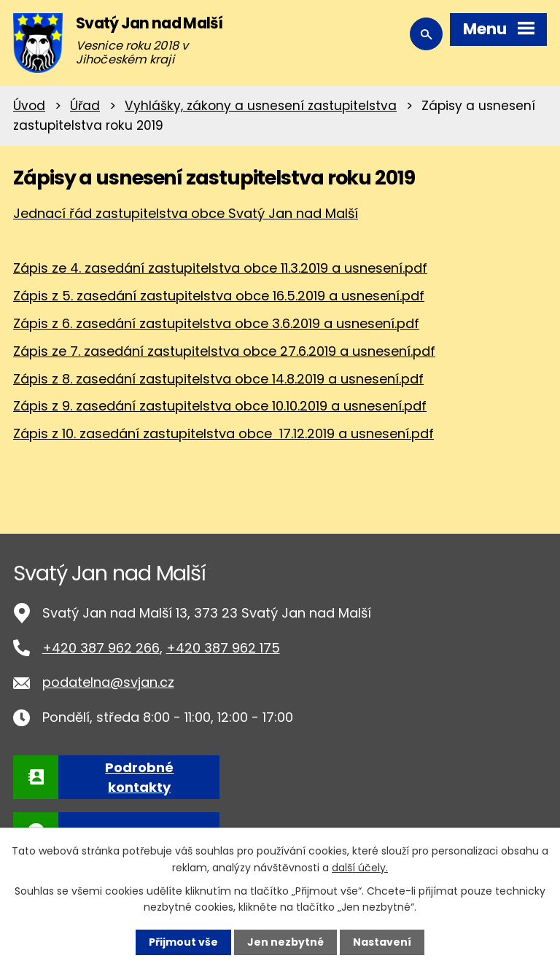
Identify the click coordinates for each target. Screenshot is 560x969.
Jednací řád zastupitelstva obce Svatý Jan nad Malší (186, 213)
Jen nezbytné (285, 942)
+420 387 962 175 (223, 648)
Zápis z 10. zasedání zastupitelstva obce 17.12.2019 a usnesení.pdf (223, 433)
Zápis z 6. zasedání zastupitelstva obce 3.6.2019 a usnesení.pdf (216, 323)
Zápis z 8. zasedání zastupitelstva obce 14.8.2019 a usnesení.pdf (218, 379)
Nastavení (382, 942)
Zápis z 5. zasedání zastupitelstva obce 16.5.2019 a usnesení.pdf (219, 296)
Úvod (29, 106)
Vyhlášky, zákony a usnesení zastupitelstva (261, 106)
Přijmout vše (183, 942)
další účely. (360, 867)
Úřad (85, 106)
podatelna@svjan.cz (108, 682)
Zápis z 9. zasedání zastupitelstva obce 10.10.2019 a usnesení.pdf (220, 406)
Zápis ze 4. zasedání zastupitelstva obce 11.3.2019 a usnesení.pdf (220, 268)
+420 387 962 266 (101, 648)
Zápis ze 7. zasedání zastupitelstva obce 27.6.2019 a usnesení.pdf (224, 351)
